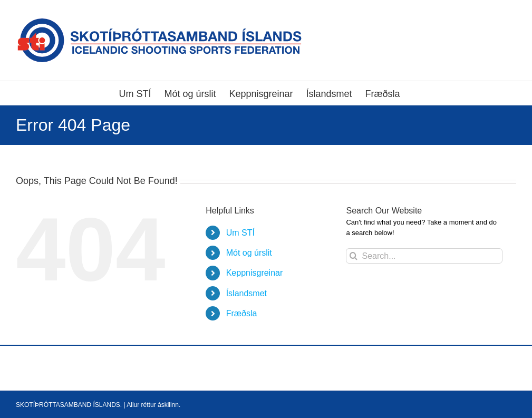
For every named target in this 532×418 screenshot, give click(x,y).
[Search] (354, 256)
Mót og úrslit (249, 253)
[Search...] (424, 256)
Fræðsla (242, 313)
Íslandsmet (246, 293)
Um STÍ (240, 233)
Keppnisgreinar (255, 273)
